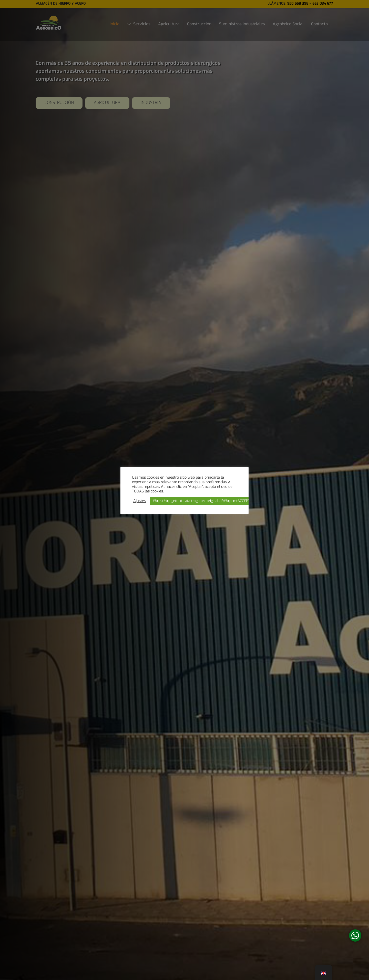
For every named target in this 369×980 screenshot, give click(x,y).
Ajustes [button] (140, 501)
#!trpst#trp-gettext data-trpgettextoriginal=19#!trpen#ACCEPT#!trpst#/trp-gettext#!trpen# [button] (224, 501)
